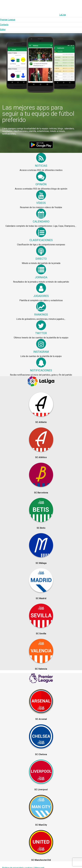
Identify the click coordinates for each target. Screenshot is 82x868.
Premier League (26, 15)
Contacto (43, 15)
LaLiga (11, 15)
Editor (54, 15)
